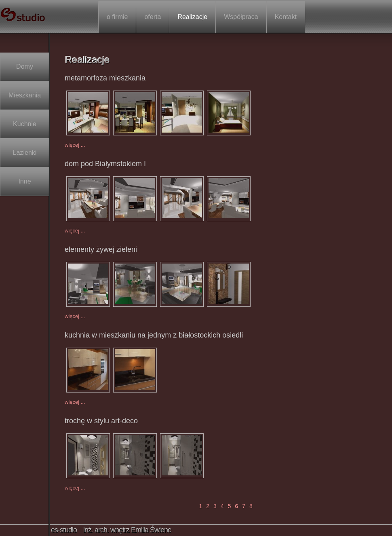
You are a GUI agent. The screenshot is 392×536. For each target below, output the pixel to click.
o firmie (117, 17)
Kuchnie (25, 124)
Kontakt (286, 17)
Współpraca (241, 17)
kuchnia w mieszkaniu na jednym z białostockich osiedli (154, 335)
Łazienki (25, 153)
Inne (25, 181)
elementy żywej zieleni (101, 249)
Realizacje (192, 17)
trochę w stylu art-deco (101, 421)
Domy (25, 67)
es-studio (23, 15)
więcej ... (75, 145)
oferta (153, 17)
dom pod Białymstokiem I (105, 164)
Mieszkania (25, 95)
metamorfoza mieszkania (105, 78)
